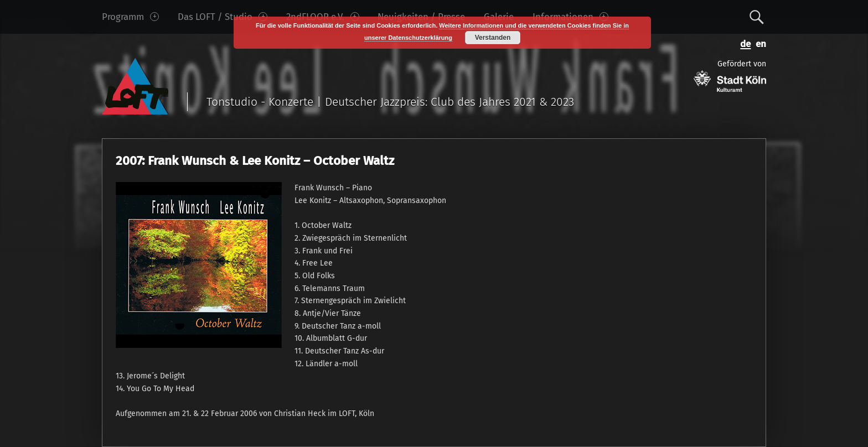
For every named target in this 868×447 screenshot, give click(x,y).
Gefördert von (730, 76)
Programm (130, 17)
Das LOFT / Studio (223, 17)
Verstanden (493, 38)
